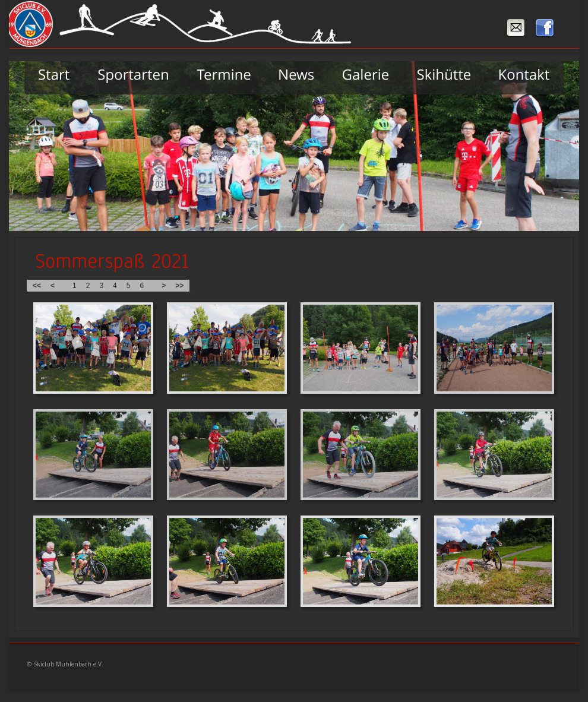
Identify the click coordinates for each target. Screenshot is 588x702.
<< (37, 286)
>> (179, 286)
